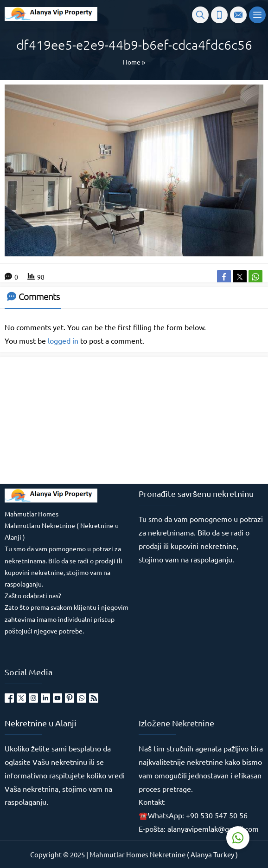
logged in (63, 340)
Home (132, 62)
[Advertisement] (74, 419)
